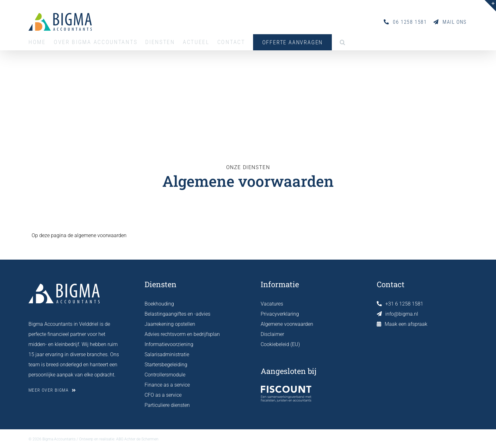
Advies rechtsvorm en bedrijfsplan (182, 334)
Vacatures (272, 304)
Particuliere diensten (167, 405)
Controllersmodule (165, 375)
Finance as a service (167, 385)
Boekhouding (159, 304)
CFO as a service (163, 395)
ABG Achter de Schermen (137, 439)
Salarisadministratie (167, 354)
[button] (343, 42)
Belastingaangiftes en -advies (177, 314)
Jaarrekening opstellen (170, 324)
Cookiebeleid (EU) (280, 344)
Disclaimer (272, 334)
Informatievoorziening (169, 344)
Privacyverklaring (280, 314)
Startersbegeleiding (166, 365)
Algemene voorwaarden (287, 324)
